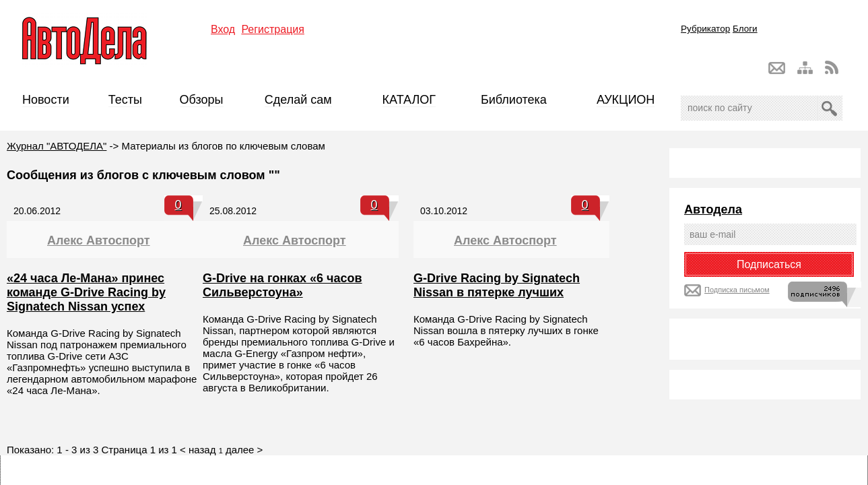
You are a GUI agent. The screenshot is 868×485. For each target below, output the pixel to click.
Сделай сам (298, 100)
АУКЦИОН (626, 100)
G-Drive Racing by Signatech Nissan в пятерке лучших (497, 285)
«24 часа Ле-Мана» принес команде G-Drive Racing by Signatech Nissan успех (86, 292)
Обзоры (202, 100)
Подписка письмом (737, 290)
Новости (46, 100)
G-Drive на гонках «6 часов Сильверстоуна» (282, 285)
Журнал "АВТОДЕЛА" (57, 146)
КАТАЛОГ (409, 100)
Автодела (713, 209)
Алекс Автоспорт (99, 240)
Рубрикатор (705, 29)
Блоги (745, 29)
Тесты (125, 100)
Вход (223, 29)
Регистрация (273, 29)
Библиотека (514, 100)
